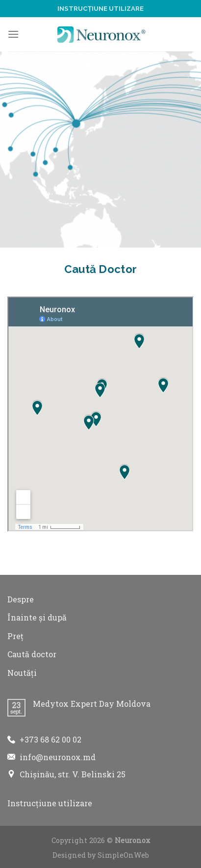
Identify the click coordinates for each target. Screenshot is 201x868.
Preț (15, 636)
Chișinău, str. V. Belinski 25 (73, 774)
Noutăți (22, 673)
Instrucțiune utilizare (100, 9)
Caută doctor (32, 654)
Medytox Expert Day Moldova (92, 704)
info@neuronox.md (58, 757)
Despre (21, 599)
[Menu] (13, 34)
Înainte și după (37, 617)
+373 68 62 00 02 (50, 739)
